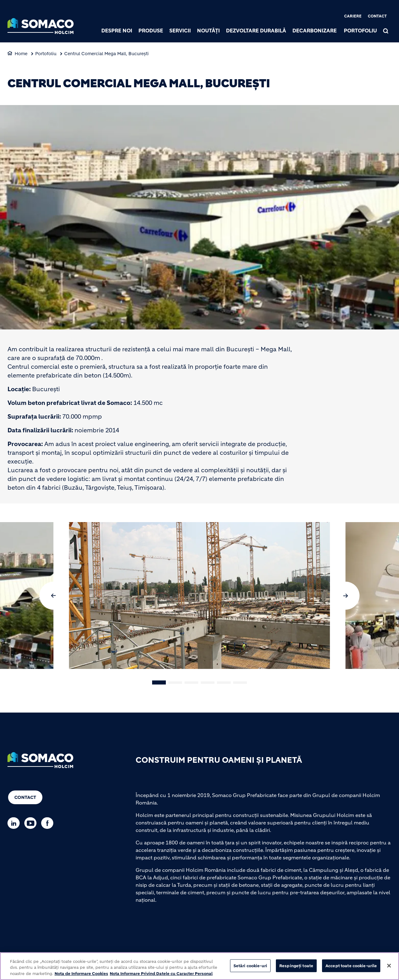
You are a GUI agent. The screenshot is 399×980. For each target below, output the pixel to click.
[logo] (41, 27)
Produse (151, 31)
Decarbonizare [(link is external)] (315, 31)
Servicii (180, 31)
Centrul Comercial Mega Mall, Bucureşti (106, 54)
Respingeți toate (296, 968)
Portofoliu (360, 31)
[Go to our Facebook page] (49, 823)
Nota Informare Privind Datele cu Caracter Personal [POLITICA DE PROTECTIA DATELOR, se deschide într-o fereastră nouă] (161, 976)
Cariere (353, 16)
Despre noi (117, 31)
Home (21, 54)
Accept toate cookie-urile (351, 968)
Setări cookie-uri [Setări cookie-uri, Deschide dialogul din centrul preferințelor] (250, 968)
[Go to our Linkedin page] (15, 823)
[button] (54, 596)
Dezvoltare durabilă (256, 31)
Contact (377, 16)
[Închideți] (389, 968)
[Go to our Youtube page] (32, 823)
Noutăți (208, 31)
